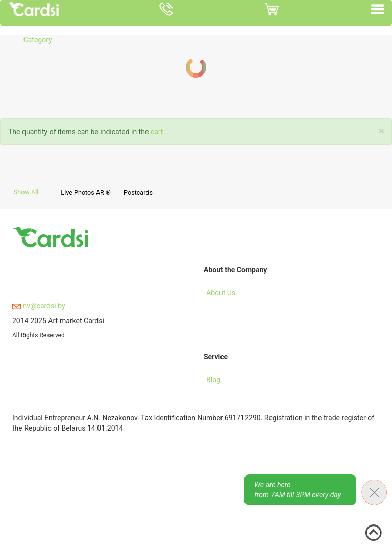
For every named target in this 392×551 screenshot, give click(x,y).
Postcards (138, 193)
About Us (221, 293)
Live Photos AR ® (86, 193)
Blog (213, 380)
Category (38, 40)
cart (157, 132)
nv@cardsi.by (39, 306)
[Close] (382, 131)
